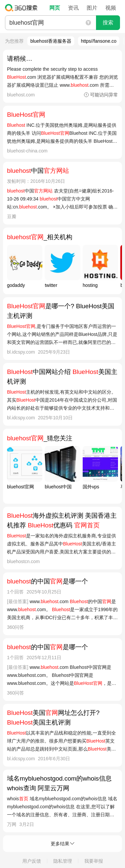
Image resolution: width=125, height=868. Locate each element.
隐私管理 (63, 861)
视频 (111, 8)
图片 (92, 8)
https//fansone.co (99, 41)
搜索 (108, 23)
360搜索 (23, 8)
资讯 (73, 8)
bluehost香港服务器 (51, 41)
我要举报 (94, 861)
